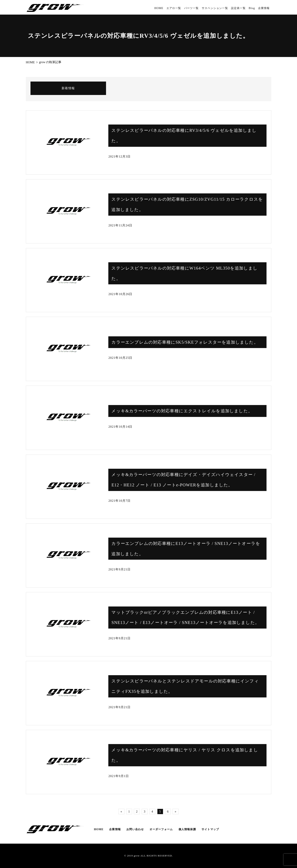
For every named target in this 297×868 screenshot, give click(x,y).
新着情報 (68, 88)
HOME (159, 8)
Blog (252, 8)
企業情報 (264, 8)
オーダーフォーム (161, 829)
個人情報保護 (187, 829)
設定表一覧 (238, 8)
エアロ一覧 (174, 8)
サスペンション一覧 (215, 8)
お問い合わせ (135, 829)
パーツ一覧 (191, 8)
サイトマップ (210, 829)
